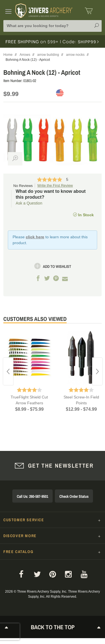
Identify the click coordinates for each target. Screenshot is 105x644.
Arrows (25, 55)
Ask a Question (29, 203)
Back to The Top (53, 627)
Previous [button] (8, 371)
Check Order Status (74, 496)
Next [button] (97, 371)
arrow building (48, 55)
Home (8, 55)
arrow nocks (75, 55)
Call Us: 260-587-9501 (32, 496)
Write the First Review (55, 185)
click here (35, 237)
